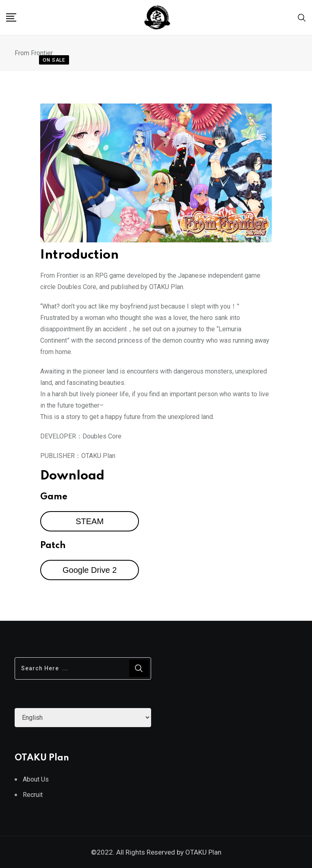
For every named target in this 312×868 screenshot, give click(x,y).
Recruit (33, 795)
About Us (36, 779)
